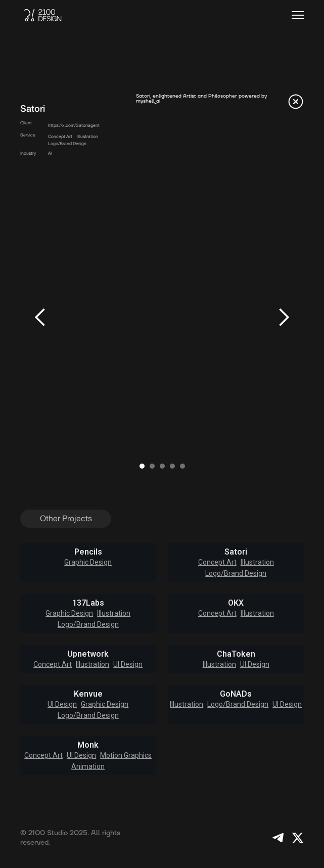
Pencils (88, 552)
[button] (298, 15)
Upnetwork (88, 654)
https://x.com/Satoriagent (74, 125)
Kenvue (88, 694)
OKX (236, 603)
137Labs (88, 603)
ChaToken (236, 654)
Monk (88, 745)
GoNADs (236, 694)
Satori (236, 552)
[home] (43, 15)
